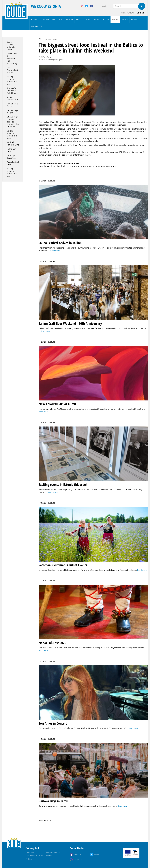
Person (125, 19)
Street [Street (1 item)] (41, 166)
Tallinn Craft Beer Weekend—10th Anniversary (12, 59)
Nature (97, 19)
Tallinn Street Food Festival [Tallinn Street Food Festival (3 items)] (78, 166)
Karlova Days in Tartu (12, 112)
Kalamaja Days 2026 (11, 157)
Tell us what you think (34, 856)
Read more (44, 821)
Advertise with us (53, 853)
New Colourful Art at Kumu (12, 70)
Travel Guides (36, 26)
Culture (115, 19)
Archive (141, 13)
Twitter (97, 854)
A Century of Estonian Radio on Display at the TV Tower (13, 122)
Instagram (78, 860)
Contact (49, 856)
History (106, 19)
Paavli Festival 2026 (13, 163)
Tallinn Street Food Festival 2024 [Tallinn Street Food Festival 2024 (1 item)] (103, 166)
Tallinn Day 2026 (11, 150)
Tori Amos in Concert (12, 105)
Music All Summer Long (13, 144)
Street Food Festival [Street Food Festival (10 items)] (54, 166)
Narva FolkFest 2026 (12, 98)
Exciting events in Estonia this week (12, 80)
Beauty (79, 19)
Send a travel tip (128, 13)
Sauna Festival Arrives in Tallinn (11, 46)
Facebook (77, 854)
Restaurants (57, 19)
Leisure (88, 19)
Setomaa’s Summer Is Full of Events (12, 91)
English (105, 6)
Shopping (69, 19)
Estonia (134, 19)
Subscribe (30, 853)
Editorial (35, 19)
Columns (45, 19)
